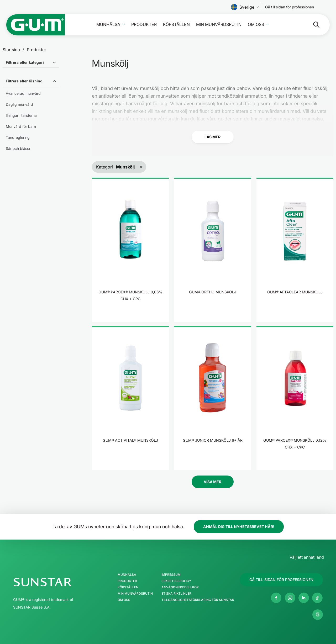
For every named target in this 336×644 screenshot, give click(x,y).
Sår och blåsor (18, 148)
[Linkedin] (304, 598)
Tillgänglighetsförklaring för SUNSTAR (198, 600)
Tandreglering (18, 137)
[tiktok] (317, 598)
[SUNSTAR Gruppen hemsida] (58, 582)
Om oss (256, 25)
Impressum (171, 575)
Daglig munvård (19, 104)
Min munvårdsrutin (219, 25)
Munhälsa (108, 25)
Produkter (144, 25)
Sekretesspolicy (176, 581)
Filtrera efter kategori (25, 62)
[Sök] (312, 25)
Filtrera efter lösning (24, 81)
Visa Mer (212, 482)
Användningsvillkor (180, 587)
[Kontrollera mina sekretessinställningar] (318, 615)
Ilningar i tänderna (21, 115)
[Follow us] (290, 7)
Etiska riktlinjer (176, 594)
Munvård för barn (21, 126)
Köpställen (176, 25)
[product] (130, 250)
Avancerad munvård (23, 93)
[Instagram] (290, 598)
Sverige (245, 7)
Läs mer (212, 137)
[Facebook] (276, 598)
